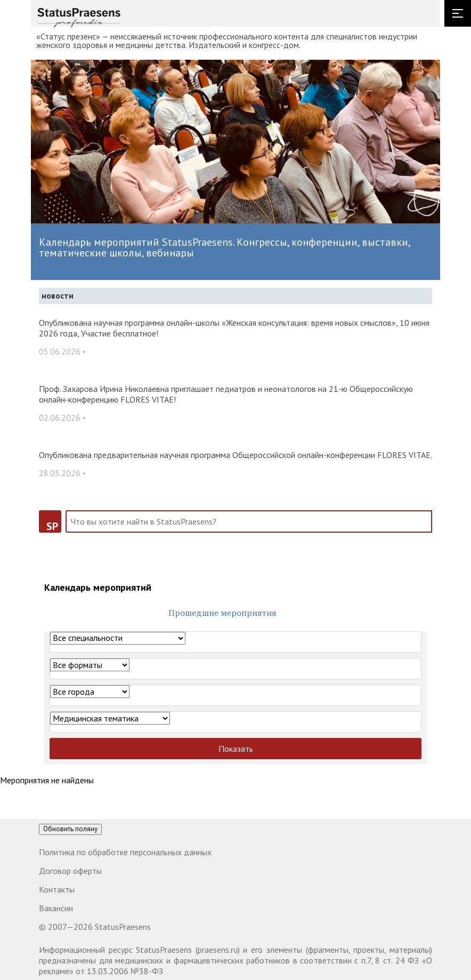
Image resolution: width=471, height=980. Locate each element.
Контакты (57, 889)
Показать (236, 749)
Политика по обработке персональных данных (125, 852)
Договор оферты (70, 871)
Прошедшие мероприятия (222, 613)
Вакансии (56, 908)
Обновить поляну (70, 829)
